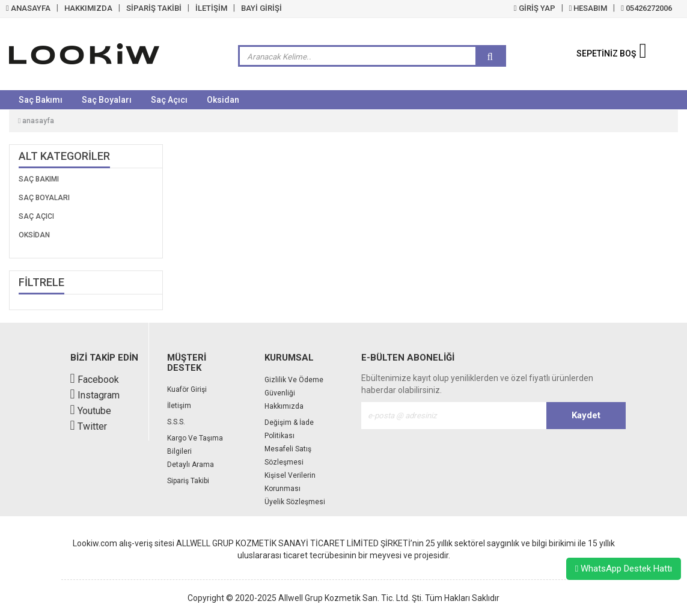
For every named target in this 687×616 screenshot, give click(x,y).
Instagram (95, 395)
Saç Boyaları (107, 100)
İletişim (179, 406)
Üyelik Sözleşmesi (295, 502)
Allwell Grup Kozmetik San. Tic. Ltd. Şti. (351, 598)
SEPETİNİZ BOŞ (612, 53)
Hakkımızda (284, 406)
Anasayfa (36, 121)
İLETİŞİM (211, 8)
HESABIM (588, 8)
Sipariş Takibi (188, 481)
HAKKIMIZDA (88, 8)
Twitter (89, 426)
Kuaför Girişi (187, 389)
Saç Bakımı (41, 100)
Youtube (91, 411)
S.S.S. (176, 422)
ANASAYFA (28, 8)
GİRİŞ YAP (535, 8)
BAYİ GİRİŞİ (261, 8)
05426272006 (646, 8)
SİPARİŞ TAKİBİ (154, 8)
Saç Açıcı (169, 100)
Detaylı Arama (191, 465)
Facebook (95, 380)
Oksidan (223, 100)
